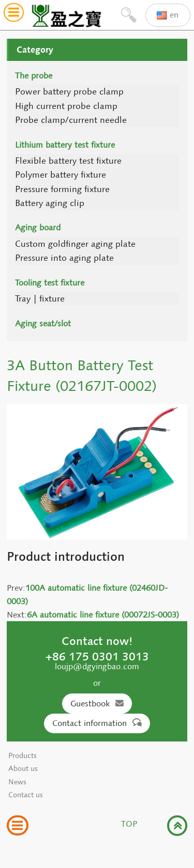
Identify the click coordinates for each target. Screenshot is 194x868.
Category (35, 50)
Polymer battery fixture (61, 175)
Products (23, 756)
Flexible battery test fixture (68, 161)
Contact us (26, 795)
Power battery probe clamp (69, 92)
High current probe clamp (66, 106)
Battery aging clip (50, 203)
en (168, 15)
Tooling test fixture (50, 283)
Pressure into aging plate (64, 258)
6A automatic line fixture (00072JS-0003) (103, 615)
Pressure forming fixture (62, 189)
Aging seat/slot (43, 323)
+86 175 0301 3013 (97, 656)
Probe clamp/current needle (71, 120)
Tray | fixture (40, 299)
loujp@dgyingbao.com (97, 666)
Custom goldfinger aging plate (75, 244)
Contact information (97, 723)
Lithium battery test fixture (65, 145)
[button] (14, 14)
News (17, 782)
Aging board (38, 227)
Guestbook (97, 704)
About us (23, 769)
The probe (34, 76)
